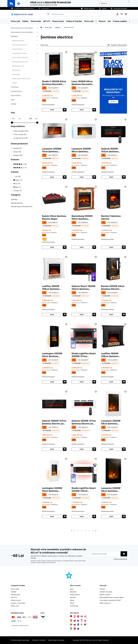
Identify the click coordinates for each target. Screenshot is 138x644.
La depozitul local (21, 138)
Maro (17, 187)
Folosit (17, 152)
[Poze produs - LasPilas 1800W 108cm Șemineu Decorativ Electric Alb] (54, 269)
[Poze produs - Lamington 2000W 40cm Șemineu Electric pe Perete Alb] (54, 471)
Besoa (72, 600)
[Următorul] (129, 21)
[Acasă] (43, 27)
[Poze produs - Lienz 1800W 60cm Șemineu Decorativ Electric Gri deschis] (84, 64)
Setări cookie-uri (105, 603)
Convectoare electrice (20, 45)
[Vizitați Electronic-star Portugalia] (75, 629)
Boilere (15, 83)
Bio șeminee (16, 70)
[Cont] (117, 14)
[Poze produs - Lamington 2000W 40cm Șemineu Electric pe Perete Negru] (54, 336)
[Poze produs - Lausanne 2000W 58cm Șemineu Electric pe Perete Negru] (113, 471)
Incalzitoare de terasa (20, 53)
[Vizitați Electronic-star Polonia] (85, 620)
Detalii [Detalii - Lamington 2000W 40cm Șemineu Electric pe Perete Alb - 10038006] (52, 516)
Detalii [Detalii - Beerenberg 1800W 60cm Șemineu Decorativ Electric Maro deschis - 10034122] (82, 247)
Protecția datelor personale (20, 640)
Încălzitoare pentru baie (20, 62)
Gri (17, 184)
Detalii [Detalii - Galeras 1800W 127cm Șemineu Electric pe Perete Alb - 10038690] (82, 449)
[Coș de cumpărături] (126, 14)
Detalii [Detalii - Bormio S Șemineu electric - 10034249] (111, 247)
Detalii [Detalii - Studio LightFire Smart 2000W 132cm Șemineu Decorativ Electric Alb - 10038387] (82, 516)
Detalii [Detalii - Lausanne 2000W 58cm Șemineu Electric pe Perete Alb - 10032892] (111, 449)
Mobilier (14, 104)
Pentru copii (15, 606)
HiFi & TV (14, 597)
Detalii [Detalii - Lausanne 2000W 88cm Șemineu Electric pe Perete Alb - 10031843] (82, 177)
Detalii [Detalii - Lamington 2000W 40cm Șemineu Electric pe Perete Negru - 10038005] (52, 382)
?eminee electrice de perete (22, 207)
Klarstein (73, 597)
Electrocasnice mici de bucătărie (22, 28)
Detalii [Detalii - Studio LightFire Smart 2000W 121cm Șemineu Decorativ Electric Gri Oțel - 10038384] (82, 382)
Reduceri (102, 21)
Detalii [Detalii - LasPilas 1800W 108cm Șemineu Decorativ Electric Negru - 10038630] (111, 382)
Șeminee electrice (18, 41)
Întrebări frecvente (89, 8)
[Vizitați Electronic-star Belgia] (85, 624)
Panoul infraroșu (18, 49)
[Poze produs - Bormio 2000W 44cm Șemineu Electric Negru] (113, 269)
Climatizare (15, 87)
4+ (20, 168)
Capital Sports (75, 595)
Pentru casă (48, 27)
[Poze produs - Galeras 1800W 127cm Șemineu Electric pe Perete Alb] (84, 404)
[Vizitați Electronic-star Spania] (71, 620)
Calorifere (14, 36)
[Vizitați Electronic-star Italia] (85, 616)
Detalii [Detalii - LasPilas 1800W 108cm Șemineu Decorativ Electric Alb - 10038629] (52, 314)
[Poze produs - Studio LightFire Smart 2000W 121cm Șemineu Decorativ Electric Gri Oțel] (84, 336)
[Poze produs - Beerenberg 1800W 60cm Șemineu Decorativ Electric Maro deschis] (84, 199)
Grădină (14, 592)
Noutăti (17, 148)
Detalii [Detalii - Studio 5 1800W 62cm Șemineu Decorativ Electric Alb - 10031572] (52, 110)
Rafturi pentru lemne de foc (21, 79)
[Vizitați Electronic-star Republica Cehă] (78, 620)
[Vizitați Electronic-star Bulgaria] (75, 624)
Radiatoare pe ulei (18, 66)
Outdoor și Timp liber (18, 603)
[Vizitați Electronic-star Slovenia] (78, 629)
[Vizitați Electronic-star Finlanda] (82, 624)
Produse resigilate (120, 21)
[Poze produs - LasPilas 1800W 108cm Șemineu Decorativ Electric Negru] (113, 336)
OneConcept (74, 606)
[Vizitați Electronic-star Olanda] (71, 629)
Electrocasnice (16, 95)
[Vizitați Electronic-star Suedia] (78, 624)
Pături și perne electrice (20, 57)
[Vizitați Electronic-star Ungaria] (82, 620)
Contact (104, 8)
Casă (13, 100)
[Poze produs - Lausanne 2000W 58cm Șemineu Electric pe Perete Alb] (113, 404)
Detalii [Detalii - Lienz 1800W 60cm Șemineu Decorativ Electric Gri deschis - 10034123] (82, 110)
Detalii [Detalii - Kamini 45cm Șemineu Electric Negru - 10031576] (52, 247)
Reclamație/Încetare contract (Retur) (112, 597)
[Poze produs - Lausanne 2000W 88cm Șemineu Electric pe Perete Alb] (84, 132)
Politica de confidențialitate (120, 559)
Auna (72, 589)
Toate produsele (21, 131)
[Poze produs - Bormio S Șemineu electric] (113, 199)
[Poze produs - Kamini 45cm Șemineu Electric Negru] (54, 199)
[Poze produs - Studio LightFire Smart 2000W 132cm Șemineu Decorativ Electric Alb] (84, 471)
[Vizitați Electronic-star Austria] (75, 616)
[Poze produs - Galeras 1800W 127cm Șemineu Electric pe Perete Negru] (54, 404)
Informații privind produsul (48, 105)
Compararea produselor (120, 8)
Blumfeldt (73, 592)
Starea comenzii (105, 595)
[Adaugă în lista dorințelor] (66, 52)
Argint (18, 191)
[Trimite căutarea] (48, 14)
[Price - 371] (16, 119)
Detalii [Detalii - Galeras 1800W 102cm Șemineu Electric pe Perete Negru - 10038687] (111, 177)
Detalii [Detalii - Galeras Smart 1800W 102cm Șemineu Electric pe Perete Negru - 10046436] (82, 314)
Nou (109, 21)
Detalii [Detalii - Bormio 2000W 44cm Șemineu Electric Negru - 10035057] (111, 314)
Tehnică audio (16, 595)
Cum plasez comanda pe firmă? (110, 600)
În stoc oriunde (20, 134)
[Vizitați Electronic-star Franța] (82, 616)
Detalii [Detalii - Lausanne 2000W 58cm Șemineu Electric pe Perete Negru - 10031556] (111, 516)
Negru (18, 180)
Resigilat (18, 155)
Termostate (16, 74)
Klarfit (72, 603)
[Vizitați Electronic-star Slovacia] (75, 620)
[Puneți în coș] (65, 110)
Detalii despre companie (56, 640)
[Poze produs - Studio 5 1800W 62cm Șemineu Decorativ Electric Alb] (54, 64)
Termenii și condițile (39, 640)
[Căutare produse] (73, 14)
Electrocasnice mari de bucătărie (22, 32)
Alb (17, 177)
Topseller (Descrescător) (117, 45)
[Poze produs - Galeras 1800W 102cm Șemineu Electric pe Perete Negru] (113, 132)
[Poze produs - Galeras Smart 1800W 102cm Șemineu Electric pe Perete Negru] (84, 269)
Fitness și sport (16, 600)
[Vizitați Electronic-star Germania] (71, 616)
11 (93, 531)
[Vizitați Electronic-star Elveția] (78, 616)
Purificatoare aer (16, 91)
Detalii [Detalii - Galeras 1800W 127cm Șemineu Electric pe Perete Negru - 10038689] (52, 449)
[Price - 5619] (33, 119)
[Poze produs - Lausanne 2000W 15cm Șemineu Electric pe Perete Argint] (54, 132)
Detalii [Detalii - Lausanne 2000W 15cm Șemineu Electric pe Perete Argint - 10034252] (52, 177)
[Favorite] (122, 14)
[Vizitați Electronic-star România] (71, 624)
